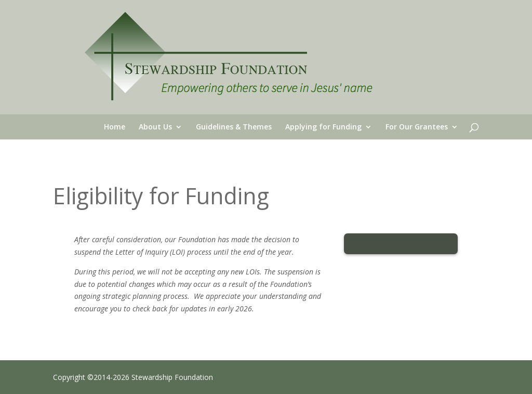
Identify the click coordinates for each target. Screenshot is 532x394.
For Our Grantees (417, 127)
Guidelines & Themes (234, 127)
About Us (155, 127)
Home (115, 127)
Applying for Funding (323, 127)
